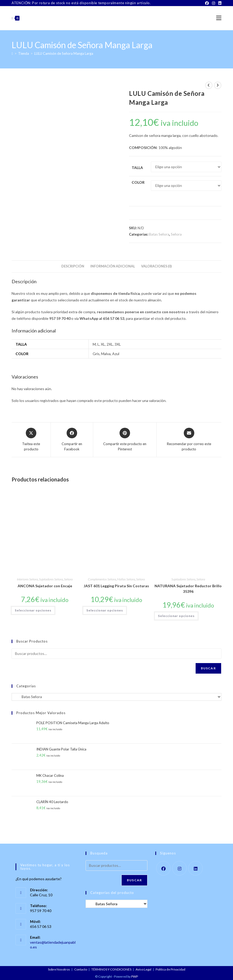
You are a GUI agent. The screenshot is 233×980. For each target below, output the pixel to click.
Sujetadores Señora (51, 579)
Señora (176, 234)
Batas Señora (159, 234)
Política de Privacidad (170, 969)
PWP (135, 976)
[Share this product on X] (31, 440)
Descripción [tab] (73, 266)
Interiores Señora (27, 579)
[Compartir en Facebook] (72, 440)
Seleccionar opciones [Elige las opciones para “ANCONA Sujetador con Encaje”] (33, 610)
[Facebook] (207, 3)
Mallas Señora (126, 579)
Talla (137, 168)
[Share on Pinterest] (125, 440)
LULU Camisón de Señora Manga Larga (64, 53)
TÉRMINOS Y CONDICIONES (111, 969)
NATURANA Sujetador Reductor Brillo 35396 (188, 589)
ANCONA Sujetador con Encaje (45, 586)
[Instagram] (214, 3)
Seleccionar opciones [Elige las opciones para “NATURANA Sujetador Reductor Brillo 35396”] (176, 616)
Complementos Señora (102, 579)
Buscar (208, 668)
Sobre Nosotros (59, 969)
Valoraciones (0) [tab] (156, 266)
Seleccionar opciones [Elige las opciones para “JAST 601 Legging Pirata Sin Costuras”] (105, 610)
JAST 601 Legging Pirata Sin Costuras (116, 586)
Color (138, 182)
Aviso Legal (143, 969)
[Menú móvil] (219, 18)
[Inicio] (12, 53)
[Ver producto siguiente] (218, 85)
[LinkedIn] (219, 3)
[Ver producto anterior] (209, 85)
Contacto (81, 969)
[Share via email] (189, 440)
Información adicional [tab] (113, 266)
